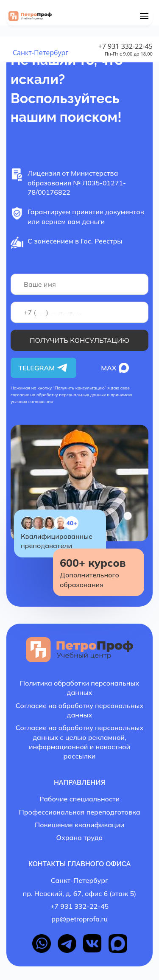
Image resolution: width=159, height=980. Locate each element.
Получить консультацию (79, 340)
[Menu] (144, 16)
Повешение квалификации (79, 825)
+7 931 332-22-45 (126, 46)
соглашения (41, 402)
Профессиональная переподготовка (79, 812)
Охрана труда (80, 837)
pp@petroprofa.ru (79, 919)
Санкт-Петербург (40, 53)
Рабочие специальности (79, 799)
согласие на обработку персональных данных (58, 395)
